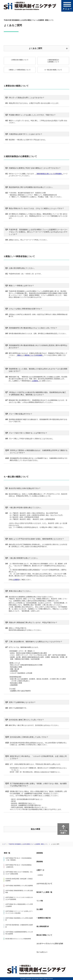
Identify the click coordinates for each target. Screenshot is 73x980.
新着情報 (40, 853)
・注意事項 (40, 875)
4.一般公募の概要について (53, 70)
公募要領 (16, 580)
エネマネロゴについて (44, 884)
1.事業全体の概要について (20, 60)
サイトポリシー (42, 952)
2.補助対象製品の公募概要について (53, 61)
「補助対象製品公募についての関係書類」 (49, 174)
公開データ (40, 870)
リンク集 (40, 901)
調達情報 (40, 862)
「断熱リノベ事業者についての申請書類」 (30, 355)
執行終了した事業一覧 (44, 892)
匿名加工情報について (44, 935)
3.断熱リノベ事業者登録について (20, 70)
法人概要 (40, 909)
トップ (4, 844)
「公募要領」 (35, 381)
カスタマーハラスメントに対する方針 (50, 944)
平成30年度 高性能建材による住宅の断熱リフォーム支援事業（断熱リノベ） (28, 844)
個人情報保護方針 (43, 926)
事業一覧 (7, 853)
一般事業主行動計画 (44, 918)
